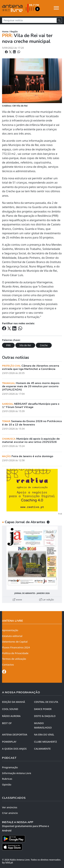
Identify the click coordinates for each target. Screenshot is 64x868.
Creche (44, 345)
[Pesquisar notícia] (29, 20)
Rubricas (7, 779)
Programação (10, 767)
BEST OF (7, 723)
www (17, 600)
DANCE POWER (43, 709)
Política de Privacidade (15, 653)
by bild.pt (8, 862)
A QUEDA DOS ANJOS (14, 749)
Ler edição (47, 600)
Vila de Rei (25, 345)
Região (14, 31)
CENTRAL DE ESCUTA (46, 702)
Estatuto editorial (12, 636)
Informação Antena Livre (17, 773)
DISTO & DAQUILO (45, 716)
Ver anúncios (10, 807)
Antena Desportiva (15, 735)
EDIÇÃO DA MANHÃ (13, 702)
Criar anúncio (10, 813)
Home (5, 31)
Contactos (8, 665)
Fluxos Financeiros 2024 (16, 647)
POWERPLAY (9, 742)
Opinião (7, 785)
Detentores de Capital (15, 642)
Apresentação (10, 630)
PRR (8, 345)
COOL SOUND (10, 709)
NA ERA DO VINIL (44, 735)
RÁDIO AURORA (11, 716)
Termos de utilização (14, 659)
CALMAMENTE (42, 749)
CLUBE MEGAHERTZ (46, 742)
